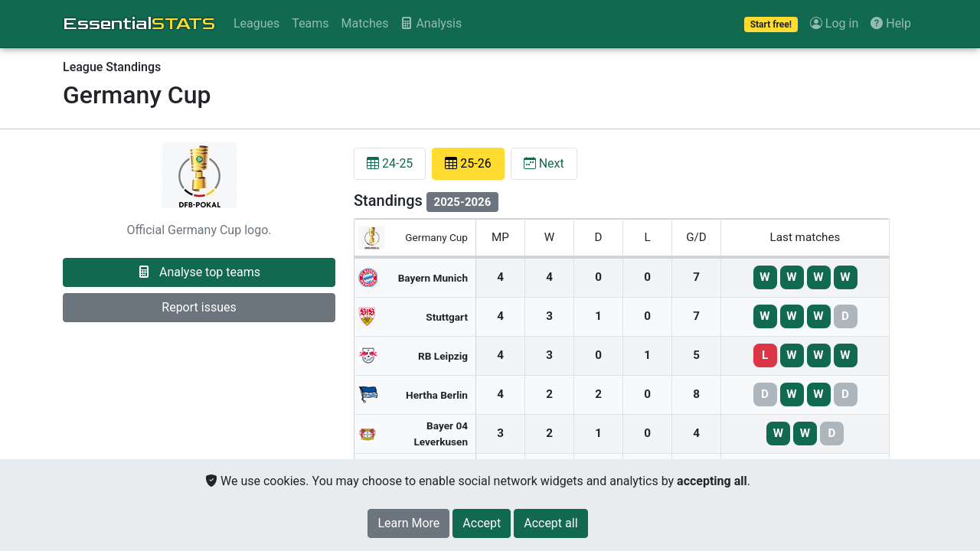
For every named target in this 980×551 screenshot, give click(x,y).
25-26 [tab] (468, 163)
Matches (365, 23)
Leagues (256, 23)
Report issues (199, 307)
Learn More (408, 523)
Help (891, 23)
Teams (310, 23)
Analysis (431, 23)
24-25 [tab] (390, 163)
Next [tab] (544, 163)
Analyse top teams (199, 272)
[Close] (482, 523)
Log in (834, 23)
